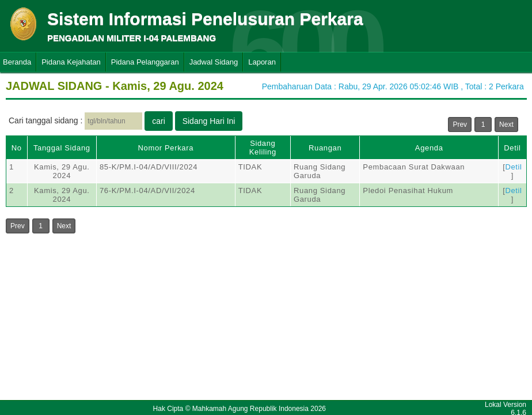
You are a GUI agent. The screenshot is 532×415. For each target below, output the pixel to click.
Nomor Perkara (166, 148)
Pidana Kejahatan (71, 62)
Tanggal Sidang (62, 148)
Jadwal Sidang (214, 62)
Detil (512, 148)
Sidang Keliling (263, 148)
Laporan (262, 62)
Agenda (429, 148)
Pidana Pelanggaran (145, 62)
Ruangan (325, 148)
